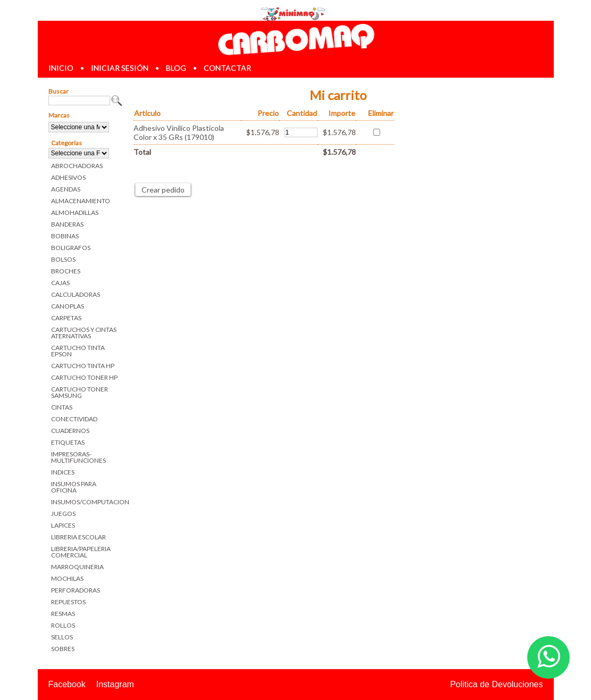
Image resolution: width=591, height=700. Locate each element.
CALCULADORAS (76, 294)
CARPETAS (66, 318)
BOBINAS (65, 236)
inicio (61, 68)
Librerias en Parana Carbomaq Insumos (295, 39)
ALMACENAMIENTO (81, 201)
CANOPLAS (68, 306)
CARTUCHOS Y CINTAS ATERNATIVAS (84, 333)
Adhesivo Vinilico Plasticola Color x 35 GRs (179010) (179, 132)
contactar (227, 68)
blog (176, 68)
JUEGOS (63, 514)
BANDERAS (67, 224)
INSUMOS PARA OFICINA (74, 487)
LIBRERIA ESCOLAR (78, 537)
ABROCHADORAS (77, 166)
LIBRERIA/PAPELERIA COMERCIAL (81, 552)
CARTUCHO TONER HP (84, 377)
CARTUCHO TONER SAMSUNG (80, 392)
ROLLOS (63, 625)
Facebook (67, 684)
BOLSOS (63, 259)
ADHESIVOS (68, 177)
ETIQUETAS (68, 442)
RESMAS (63, 614)
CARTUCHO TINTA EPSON (78, 351)
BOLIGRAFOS (71, 248)
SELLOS (62, 637)
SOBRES (63, 649)
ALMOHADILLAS (75, 212)
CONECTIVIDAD (74, 419)
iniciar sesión (120, 68)
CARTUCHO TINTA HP (83, 366)
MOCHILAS (67, 578)
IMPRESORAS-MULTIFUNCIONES (78, 457)
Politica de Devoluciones (496, 684)
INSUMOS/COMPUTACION (87, 502)
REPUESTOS (68, 602)
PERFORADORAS (76, 590)
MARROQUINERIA (77, 567)
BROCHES (66, 271)
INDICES (63, 472)
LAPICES (63, 525)
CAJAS (60, 283)
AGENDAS (66, 189)
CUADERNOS (70, 431)
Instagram (115, 684)
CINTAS (62, 407)
